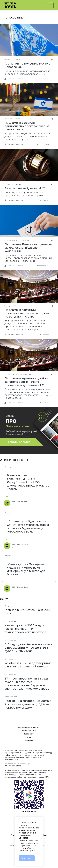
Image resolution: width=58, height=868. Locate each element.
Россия (8, 513)
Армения (22, 306)
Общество (9, 606)
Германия (45, 79)
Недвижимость (11, 697)
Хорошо (27, 858)
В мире (17, 59)
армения (46, 334)
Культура (8, 467)
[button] (50, 5)
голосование (44, 144)
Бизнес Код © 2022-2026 (29, 727)
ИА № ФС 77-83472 (13, 766)
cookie (22, 825)
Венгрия (46, 200)
